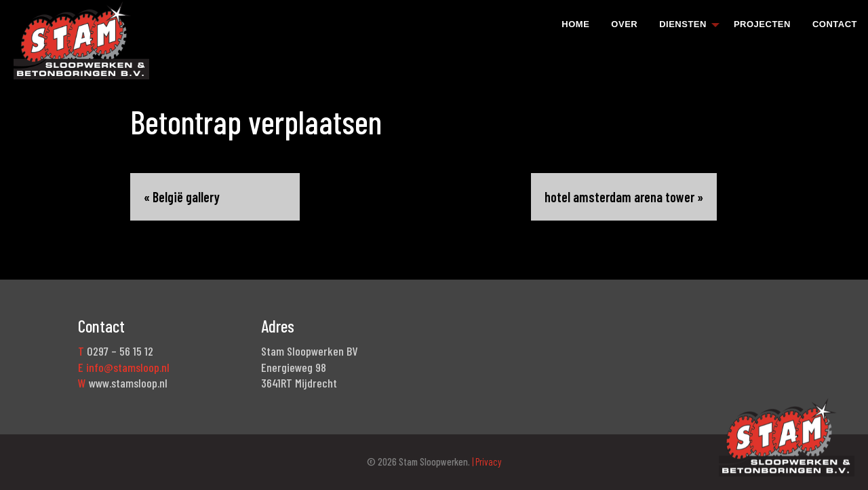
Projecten (762, 24)
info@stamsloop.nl (128, 367)
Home (575, 24)
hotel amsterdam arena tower (619, 197)
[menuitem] (575, 23)
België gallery (186, 197)
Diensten (683, 24)
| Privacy (486, 461)
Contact (835, 24)
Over (624, 24)
